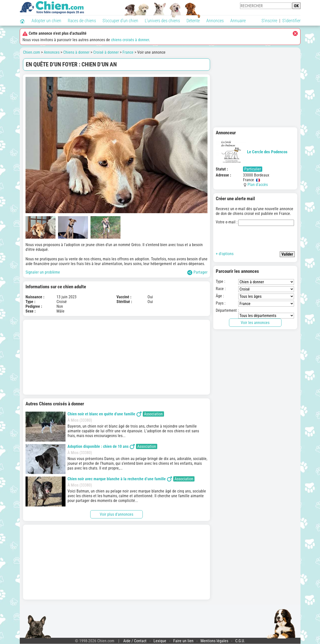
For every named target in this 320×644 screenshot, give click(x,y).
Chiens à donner (76, 52)
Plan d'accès (258, 185)
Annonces (215, 21)
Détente (193, 21)
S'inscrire (269, 21)
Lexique (160, 641)
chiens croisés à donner (130, 40)
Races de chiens (82, 21)
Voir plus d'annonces (116, 514)
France (128, 52)
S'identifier (291, 21)
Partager (197, 272)
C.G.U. (240, 641)
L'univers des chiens (162, 21)
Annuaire (238, 21)
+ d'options (225, 254)
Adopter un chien (46, 21)
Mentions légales (214, 641)
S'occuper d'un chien (120, 21)
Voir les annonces (255, 323)
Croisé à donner (106, 52)
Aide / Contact (135, 641)
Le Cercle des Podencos (252, 152)
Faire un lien (183, 641)
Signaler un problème (43, 272)
